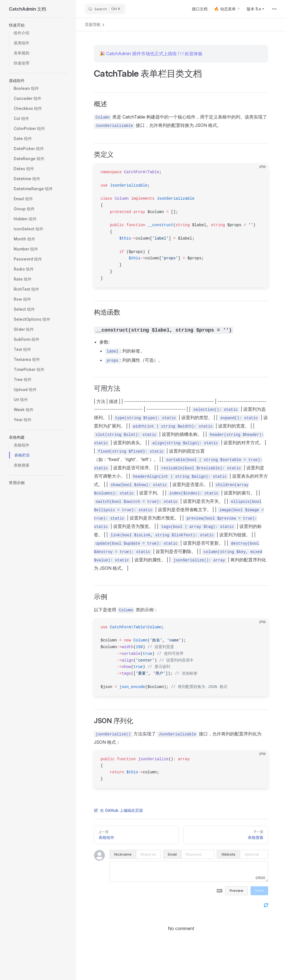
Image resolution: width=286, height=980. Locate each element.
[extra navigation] (274, 9)
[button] (38, 25)
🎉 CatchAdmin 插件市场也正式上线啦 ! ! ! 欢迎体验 (151, 54)
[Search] (105, 9)
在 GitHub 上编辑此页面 (118, 810)
